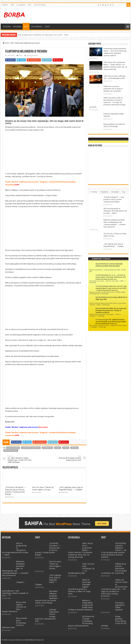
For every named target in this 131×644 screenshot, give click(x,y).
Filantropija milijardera (31, 448)
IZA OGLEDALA (37, 27)
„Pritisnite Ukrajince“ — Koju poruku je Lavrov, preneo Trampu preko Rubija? (16, 491)
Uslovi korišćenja (40, 5)
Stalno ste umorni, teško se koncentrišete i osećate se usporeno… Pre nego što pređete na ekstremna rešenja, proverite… (107, 102)
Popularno (104, 192)
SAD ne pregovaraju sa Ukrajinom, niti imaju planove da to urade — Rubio (115, 211)
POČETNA (7, 27)
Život (30, 5)
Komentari (115, 192)
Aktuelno (5, 5)
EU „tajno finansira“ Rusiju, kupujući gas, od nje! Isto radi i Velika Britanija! (21, 459)
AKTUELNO (17, 27)
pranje (66, 448)
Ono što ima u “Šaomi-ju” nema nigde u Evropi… (43, 488)
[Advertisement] (82, 15)
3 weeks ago (105, 294)
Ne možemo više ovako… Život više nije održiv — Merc (107, 281)
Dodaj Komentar (32, 56)
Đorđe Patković (102, 264)
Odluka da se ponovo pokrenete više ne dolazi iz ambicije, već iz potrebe (113, 89)
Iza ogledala (21, 5)
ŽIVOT (47, 27)
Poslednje (94, 192)
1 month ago (101, 316)
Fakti (12, 5)
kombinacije (48, 448)
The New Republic (11, 451)
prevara (75, 448)
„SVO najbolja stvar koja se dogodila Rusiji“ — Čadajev (71, 488)
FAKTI (26, 27)
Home (6, 43)
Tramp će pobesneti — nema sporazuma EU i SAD (105, 270)
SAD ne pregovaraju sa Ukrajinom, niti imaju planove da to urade (40, 35)
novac (58, 448)
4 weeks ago (106, 305)
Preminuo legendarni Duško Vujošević (120, 606)
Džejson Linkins (13, 448)
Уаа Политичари (102, 275)
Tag (124, 192)
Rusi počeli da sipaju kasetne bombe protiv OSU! (68, 458)
